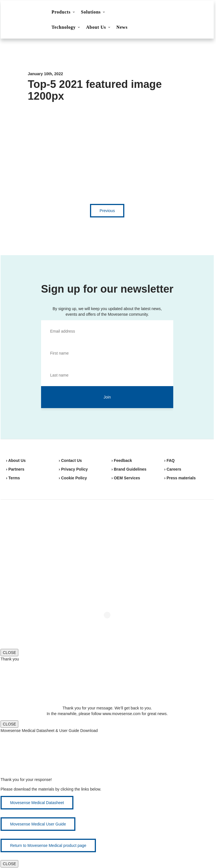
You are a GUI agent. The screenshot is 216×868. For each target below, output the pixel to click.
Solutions (91, 12)
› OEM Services (126, 478)
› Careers (173, 469)
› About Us (16, 460)
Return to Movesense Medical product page (48, 845)
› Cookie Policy (73, 478)
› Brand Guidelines (129, 469)
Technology (64, 27)
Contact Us (161, 13)
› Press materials (180, 478)
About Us (96, 27)
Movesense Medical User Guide (38, 824)
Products (61, 12)
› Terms (13, 478)
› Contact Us (70, 460)
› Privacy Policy (73, 469)
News (122, 27)
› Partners (15, 469)
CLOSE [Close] (9, 653)
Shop (189, 13)
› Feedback (122, 460)
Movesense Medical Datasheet (37, 803)
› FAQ (169, 460)
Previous (107, 211)
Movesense (34, 520)
